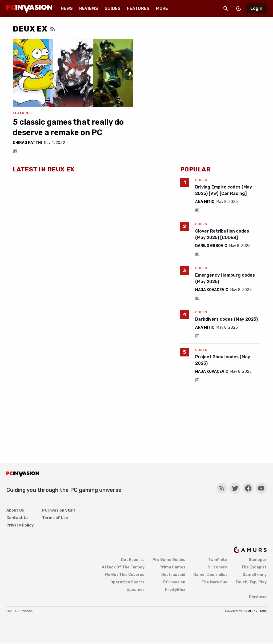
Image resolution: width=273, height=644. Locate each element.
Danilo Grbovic (211, 246)
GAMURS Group (255, 611)
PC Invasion (174, 582)
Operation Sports (127, 582)
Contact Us (17, 518)
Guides (113, 8)
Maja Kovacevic (212, 290)
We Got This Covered (125, 575)
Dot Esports (133, 560)
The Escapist (254, 567)
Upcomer (136, 590)
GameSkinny (255, 575)
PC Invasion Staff (59, 510)
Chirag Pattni (27, 143)
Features (138, 8)
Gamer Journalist (210, 575)
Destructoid (173, 575)
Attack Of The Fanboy (123, 567)
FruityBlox (175, 590)
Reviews (89, 8)
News (67, 8)
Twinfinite (218, 560)
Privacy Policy (20, 525)
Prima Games (172, 567)
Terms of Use (55, 518)
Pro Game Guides (169, 560)
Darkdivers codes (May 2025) (226, 319)
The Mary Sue (214, 582)
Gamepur (258, 560)
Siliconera (218, 567)
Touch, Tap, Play (251, 582)
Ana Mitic (205, 202)
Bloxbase (258, 597)
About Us (15, 510)
